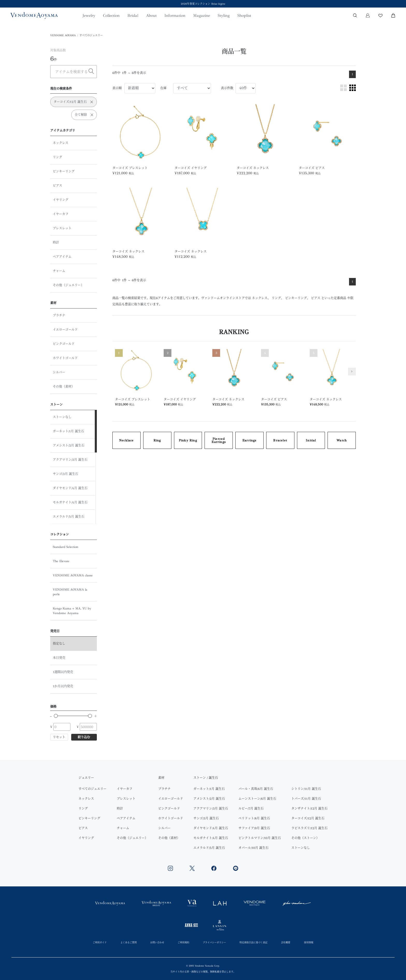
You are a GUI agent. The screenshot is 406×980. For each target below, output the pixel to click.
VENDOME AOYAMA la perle (70, 592)
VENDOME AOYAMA (63, 35)
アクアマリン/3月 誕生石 (70, 460)
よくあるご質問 (129, 942)
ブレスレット (62, 228)
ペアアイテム (62, 257)
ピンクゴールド (64, 344)
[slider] (56, 716)
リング (57, 157)
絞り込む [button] (84, 737)
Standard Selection (66, 547)
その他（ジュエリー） (68, 285)
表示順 (117, 88)
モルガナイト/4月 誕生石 (70, 502)
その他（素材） (64, 387)
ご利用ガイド (100, 942)
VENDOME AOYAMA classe (73, 575)
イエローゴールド (65, 330)
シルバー (59, 372)
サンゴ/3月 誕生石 (66, 474)
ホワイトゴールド (65, 358)
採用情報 (309, 942)
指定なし (59, 644)
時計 (56, 243)
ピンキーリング (64, 171)
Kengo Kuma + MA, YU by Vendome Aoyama (72, 611)
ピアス (57, 186)
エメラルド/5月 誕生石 (69, 517)
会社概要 (286, 942)
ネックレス (61, 143)
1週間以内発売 (63, 672)
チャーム (59, 271)
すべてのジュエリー (91, 35)
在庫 (163, 88)
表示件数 (227, 88)
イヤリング (61, 200)
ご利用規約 (183, 942)
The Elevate (61, 561)
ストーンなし (62, 417)
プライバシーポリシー (214, 942)
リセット (59, 737)
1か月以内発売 (63, 686)
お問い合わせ (157, 942)
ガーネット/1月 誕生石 (68, 431)
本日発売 (59, 658)
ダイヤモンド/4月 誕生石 (70, 488)
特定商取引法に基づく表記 (253, 942)
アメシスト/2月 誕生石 (69, 446)
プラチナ (59, 315)
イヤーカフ (61, 214)
